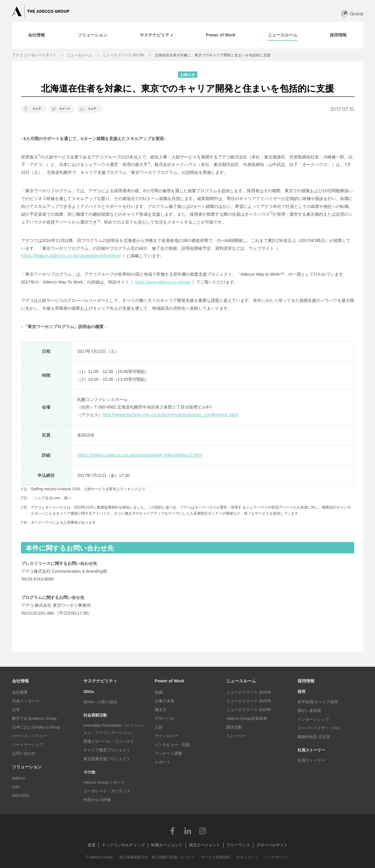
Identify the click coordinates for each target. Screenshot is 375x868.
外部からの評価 (97, 800)
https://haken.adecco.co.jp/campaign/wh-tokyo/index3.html (139, 455)
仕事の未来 (165, 701)
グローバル (165, 718)
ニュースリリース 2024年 (249, 710)
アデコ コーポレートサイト (34, 55)
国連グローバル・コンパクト (109, 741)
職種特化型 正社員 (314, 737)
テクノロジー (167, 736)
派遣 (92, 845)
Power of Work (170, 681)
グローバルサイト (272, 845)
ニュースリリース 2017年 (123, 55)
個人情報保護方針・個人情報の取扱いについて (157, 857)
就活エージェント (205, 845)
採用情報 (306, 681)
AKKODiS (21, 796)
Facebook (173, 831)
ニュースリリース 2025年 (249, 701)
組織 (159, 692)
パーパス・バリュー (30, 736)
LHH (16, 787)
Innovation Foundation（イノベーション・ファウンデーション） (115, 729)
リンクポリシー (277, 857)
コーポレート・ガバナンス (107, 791)
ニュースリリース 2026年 (249, 692)
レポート (163, 762)
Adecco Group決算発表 (247, 718)
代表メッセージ (26, 701)
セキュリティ (247, 857)
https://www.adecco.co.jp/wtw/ (163, 282)
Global (356, 14)
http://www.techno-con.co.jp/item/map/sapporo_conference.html (170, 415)
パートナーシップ (28, 745)
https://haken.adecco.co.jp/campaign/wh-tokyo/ (71, 256)
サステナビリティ (100, 681)
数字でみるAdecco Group (34, 718)
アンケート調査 (169, 753)
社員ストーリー (311, 760)
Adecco (19, 778)
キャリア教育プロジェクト (107, 750)
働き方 (161, 710)
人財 (159, 727)
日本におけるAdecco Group (36, 727)
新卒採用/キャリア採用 (318, 702)
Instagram (203, 831)
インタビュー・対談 (172, 745)
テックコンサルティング (123, 845)
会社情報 (20, 681)
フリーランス (238, 845)
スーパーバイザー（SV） (320, 728)
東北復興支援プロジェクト (107, 759)
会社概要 (20, 692)
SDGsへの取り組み (100, 702)
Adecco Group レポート (104, 782)
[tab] (36, 35)
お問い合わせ (24, 753)
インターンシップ (313, 719)
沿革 (16, 710)
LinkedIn (188, 831)
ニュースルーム (80, 55)
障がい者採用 (309, 711)
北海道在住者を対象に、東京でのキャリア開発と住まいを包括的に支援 (213, 55)
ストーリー (236, 736)
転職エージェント (167, 845)
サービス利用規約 (216, 857)
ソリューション (27, 767)
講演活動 (234, 727)
